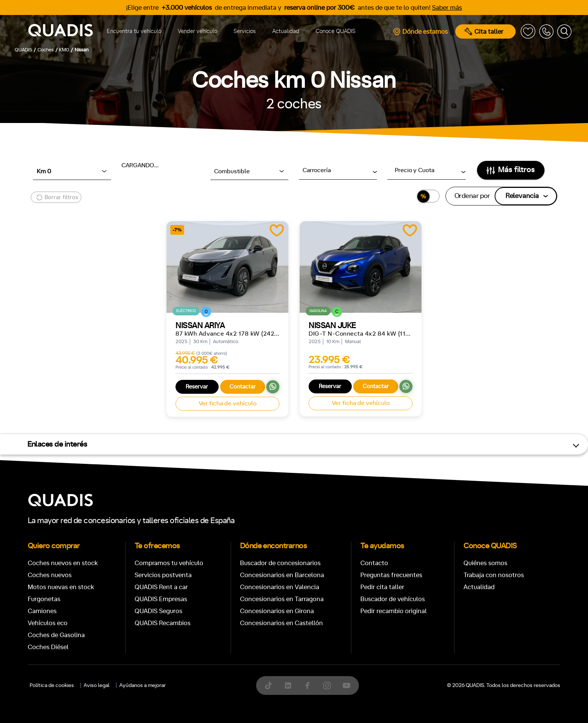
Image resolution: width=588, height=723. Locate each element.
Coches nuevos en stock (63, 563)
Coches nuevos (50, 575)
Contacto (374, 563)
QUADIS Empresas (161, 599)
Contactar (243, 387)
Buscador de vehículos (393, 599)
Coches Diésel (48, 647)
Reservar (197, 387)
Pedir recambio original (394, 611)
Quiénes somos (485, 563)
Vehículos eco (48, 623)
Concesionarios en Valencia (280, 587)
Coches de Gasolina (56, 635)
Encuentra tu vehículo (134, 31)
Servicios (245, 31)
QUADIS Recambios (163, 623)
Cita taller (484, 31)
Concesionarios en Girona (277, 611)
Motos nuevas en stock (61, 587)
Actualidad (286, 31)
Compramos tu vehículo (169, 563)
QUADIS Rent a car (161, 587)
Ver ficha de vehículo (228, 403)
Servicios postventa (163, 575)
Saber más (447, 8)
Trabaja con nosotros (494, 575)
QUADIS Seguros (158, 611)
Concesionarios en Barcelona (282, 575)
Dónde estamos (420, 31)
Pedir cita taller (382, 587)
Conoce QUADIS (336, 31)
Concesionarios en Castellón (281, 623)
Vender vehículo (197, 31)
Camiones (42, 611)
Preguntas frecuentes (391, 575)
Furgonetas (44, 599)
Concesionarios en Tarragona (282, 599)
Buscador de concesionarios (280, 563)
